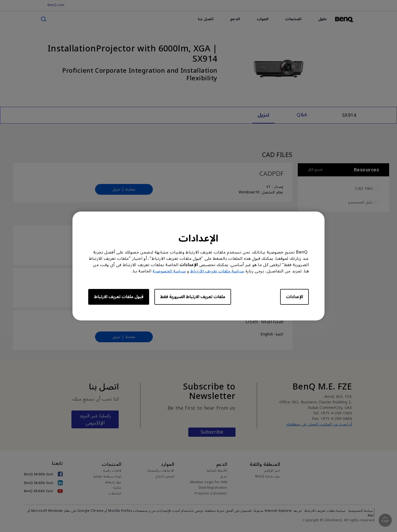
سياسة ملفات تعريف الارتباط (217, 271)
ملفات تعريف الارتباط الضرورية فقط (193, 297)
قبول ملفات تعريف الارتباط (119, 297)
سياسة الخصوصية (169, 271)
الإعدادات (294, 297)
